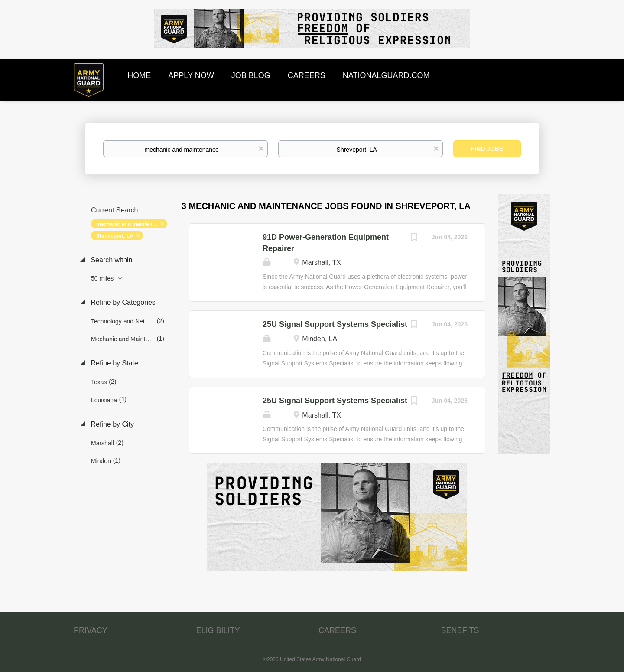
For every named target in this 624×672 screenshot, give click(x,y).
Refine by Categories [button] (122, 302)
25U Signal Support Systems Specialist (335, 324)
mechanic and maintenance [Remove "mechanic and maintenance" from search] (130, 224)
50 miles (103, 278)
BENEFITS (460, 630)
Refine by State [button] (114, 363)
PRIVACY (91, 630)
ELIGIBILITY (218, 630)
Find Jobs (487, 149)
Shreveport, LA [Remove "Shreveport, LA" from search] (115, 236)
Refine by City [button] (111, 424)
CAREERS (337, 630)
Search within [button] (111, 260)
